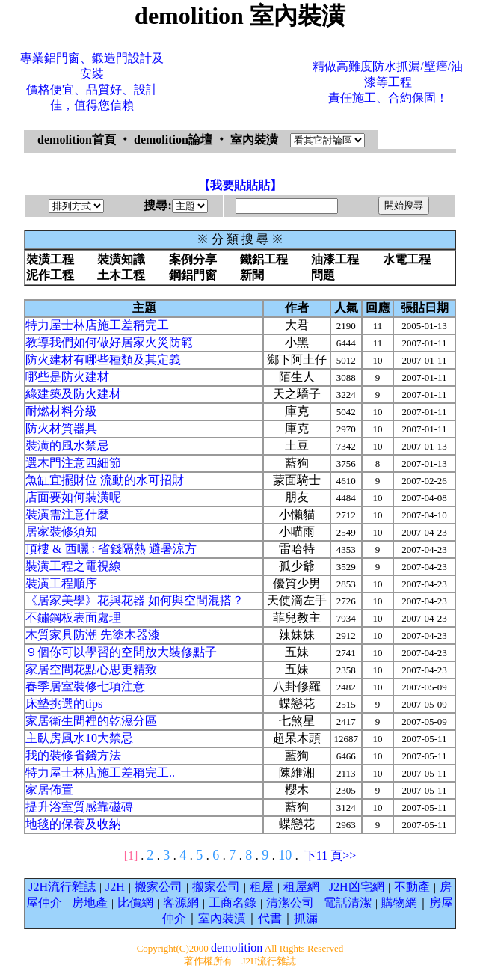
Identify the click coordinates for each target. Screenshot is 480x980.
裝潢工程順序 (61, 583)
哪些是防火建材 (67, 377)
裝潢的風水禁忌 (67, 445)
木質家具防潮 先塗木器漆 (93, 635)
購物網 (399, 903)
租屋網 (301, 887)
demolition (237, 947)
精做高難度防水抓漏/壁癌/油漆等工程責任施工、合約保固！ (388, 82)
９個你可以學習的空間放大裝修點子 (121, 652)
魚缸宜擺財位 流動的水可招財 (105, 480)
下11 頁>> (330, 855)
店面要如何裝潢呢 (73, 497)
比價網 (135, 903)
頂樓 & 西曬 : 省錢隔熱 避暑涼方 (111, 549)
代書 (270, 918)
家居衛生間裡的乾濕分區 (91, 721)
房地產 (90, 903)
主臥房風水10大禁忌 (79, 738)
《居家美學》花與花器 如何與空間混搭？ (135, 600)
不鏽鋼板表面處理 (73, 618)
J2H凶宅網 (357, 887)
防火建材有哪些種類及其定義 (103, 359)
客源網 (181, 903)
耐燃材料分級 (61, 411)
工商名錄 (233, 903)
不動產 (412, 887)
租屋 (262, 887)
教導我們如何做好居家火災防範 (109, 342)
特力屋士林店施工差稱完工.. (100, 772)
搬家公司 (159, 887)
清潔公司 (290, 903)
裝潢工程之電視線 (73, 566)
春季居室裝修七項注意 (85, 686)
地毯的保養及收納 (73, 824)
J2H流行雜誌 (62, 887)
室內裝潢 (222, 918)
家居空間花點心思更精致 (91, 669)
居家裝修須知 (61, 532)
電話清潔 (348, 903)
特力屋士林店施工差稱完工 (97, 325)
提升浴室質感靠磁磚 (79, 807)
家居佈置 (49, 790)
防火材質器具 (61, 428)
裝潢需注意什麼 (67, 514)
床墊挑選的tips (64, 704)
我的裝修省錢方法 (73, 755)
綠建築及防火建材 (73, 394)
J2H (115, 887)
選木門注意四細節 (73, 463)
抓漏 (306, 918)
